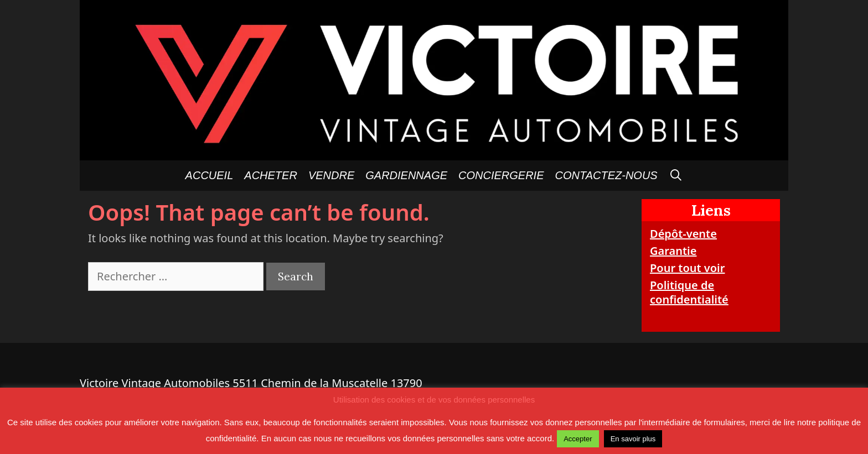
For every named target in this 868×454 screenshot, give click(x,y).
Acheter (271, 175)
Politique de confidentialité (689, 292)
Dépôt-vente (683, 234)
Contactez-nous (606, 175)
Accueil (210, 175)
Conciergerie (501, 175)
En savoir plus (633, 439)
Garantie (673, 251)
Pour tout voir (687, 268)
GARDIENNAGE (406, 175)
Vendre (331, 175)
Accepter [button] (578, 439)
